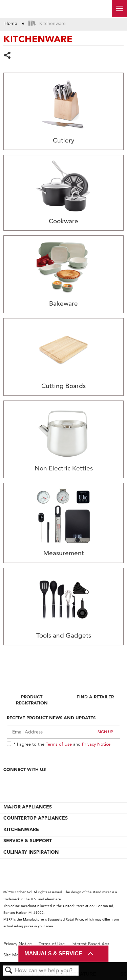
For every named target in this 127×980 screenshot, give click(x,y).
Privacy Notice (96, 744)
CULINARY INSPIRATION (31, 852)
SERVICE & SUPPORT (28, 841)
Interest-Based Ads (90, 944)
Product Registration (32, 700)
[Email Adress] (63, 732)
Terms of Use (59, 744)
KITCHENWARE (21, 829)
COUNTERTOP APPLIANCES (36, 818)
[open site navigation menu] (119, 8)
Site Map (12, 955)
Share (8, 56)
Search (9, 971)
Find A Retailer (95, 697)
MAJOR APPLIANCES (28, 807)
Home (12, 23)
